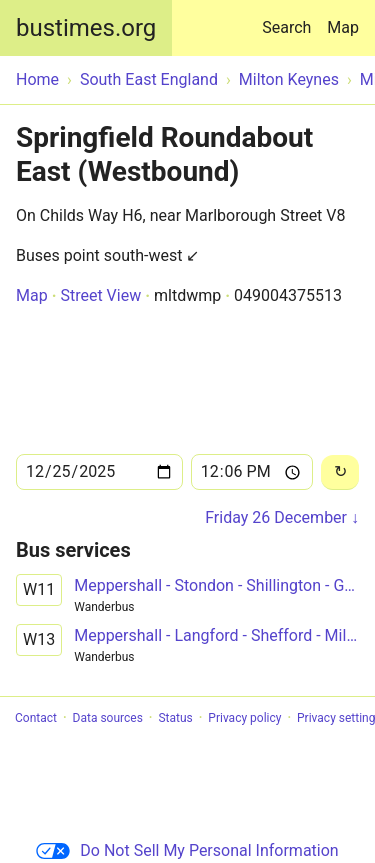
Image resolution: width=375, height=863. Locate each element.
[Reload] (340, 472)
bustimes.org (86, 28)
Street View (100, 295)
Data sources (108, 718)
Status (175, 718)
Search (290, 18)
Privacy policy (244, 718)
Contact (36, 718)
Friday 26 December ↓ (282, 517)
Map (343, 27)
